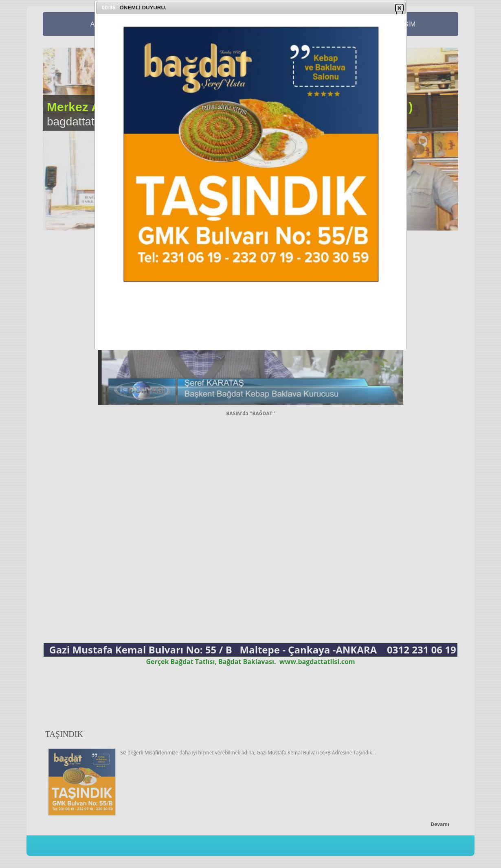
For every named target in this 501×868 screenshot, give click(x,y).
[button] (399, 8)
